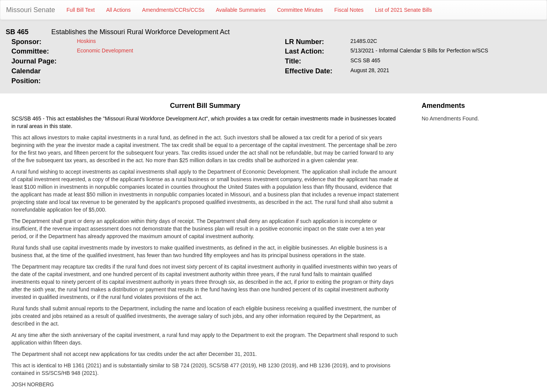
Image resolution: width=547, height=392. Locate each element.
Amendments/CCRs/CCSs (173, 10)
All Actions (119, 10)
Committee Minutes (300, 10)
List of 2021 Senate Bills (403, 10)
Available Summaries (241, 10)
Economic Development (105, 51)
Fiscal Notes (349, 10)
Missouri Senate (31, 10)
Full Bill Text (81, 10)
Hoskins (87, 41)
